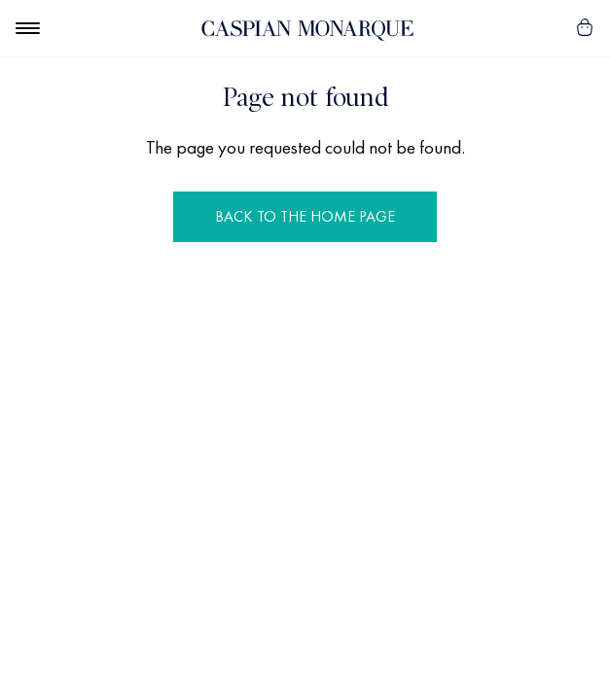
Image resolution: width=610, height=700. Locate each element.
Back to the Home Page (305, 216)
